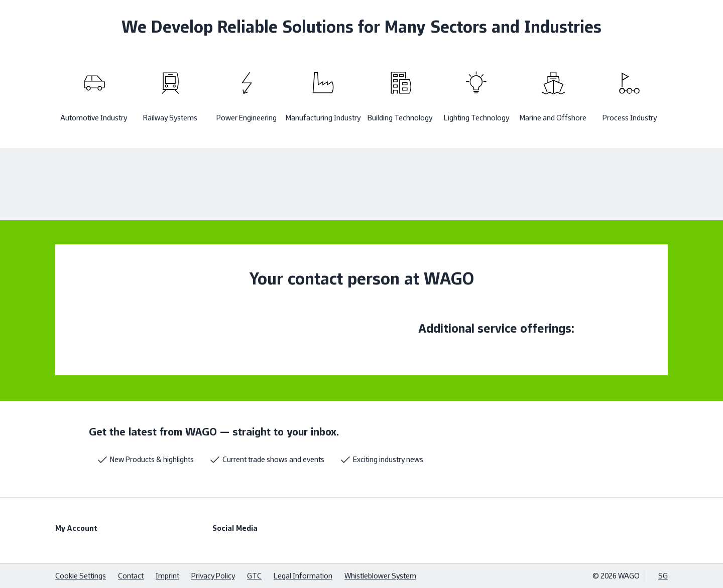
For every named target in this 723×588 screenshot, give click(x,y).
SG (663, 576)
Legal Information (303, 576)
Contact (131, 576)
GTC (254, 576)
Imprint (167, 576)
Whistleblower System (380, 576)
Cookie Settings (81, 576)
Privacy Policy (213, 576)
